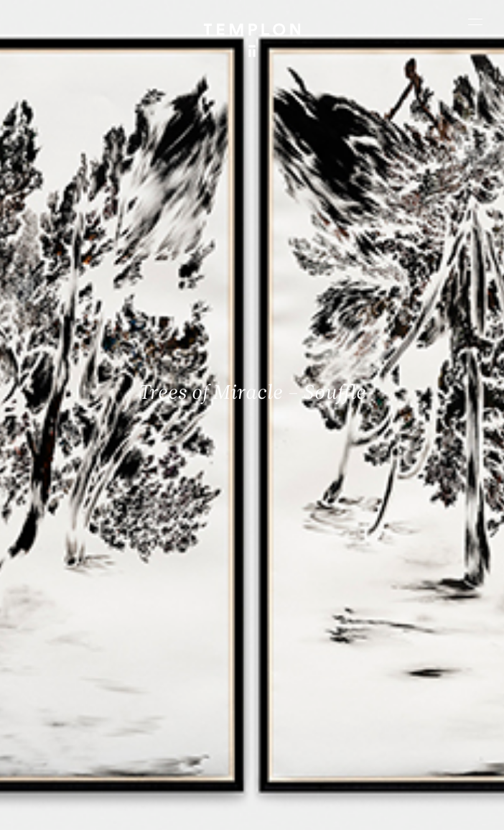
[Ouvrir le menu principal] (475, 22)
